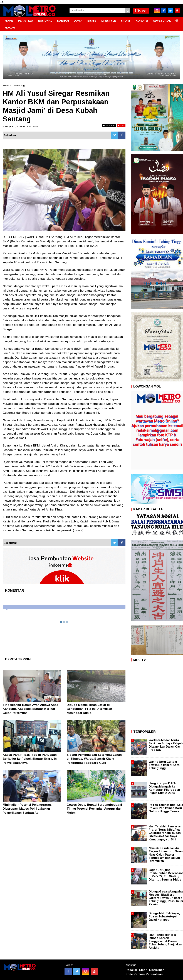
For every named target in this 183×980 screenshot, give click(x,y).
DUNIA (78, 21)
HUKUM (10, 28)
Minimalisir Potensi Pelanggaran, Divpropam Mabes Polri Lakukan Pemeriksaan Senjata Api (27, 809)
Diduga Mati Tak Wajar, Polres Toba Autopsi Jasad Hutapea (164, 916)
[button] (177, 19)
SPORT (126, 21)
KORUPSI (142, 21)
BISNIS (92, 21)
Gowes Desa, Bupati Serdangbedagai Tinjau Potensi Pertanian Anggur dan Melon (94, 809)
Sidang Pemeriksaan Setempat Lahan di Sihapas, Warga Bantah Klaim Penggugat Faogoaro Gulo (94, 759)
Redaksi (131, 970)
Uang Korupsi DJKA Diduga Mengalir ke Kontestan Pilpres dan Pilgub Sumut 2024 (164, 788)
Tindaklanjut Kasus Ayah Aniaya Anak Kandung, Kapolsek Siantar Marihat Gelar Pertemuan (30, 709)
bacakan (109, 126)
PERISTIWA (26, 21)
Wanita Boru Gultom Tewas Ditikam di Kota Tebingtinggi (164, 765)
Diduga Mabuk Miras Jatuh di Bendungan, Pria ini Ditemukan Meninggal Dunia (89, 709)
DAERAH (63, 21)
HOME (9, 21)
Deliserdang (18, 85)
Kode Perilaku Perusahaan (144, 974)
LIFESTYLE (109, 21)
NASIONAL (45, 21)
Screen (141, 11)
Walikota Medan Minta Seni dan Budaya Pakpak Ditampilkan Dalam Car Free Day (166, 745)
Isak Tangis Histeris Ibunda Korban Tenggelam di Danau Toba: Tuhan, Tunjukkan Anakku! (165, 941)
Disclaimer (157, 970)
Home (6, 85)
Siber (143, 970)
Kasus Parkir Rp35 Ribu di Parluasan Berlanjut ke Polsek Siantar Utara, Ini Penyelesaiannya (30, 759)
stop (121, 126)
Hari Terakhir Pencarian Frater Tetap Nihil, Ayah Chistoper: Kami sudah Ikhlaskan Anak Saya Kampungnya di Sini (165, 833)
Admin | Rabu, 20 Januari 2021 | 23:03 (20, 126)
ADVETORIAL (162, 21)
